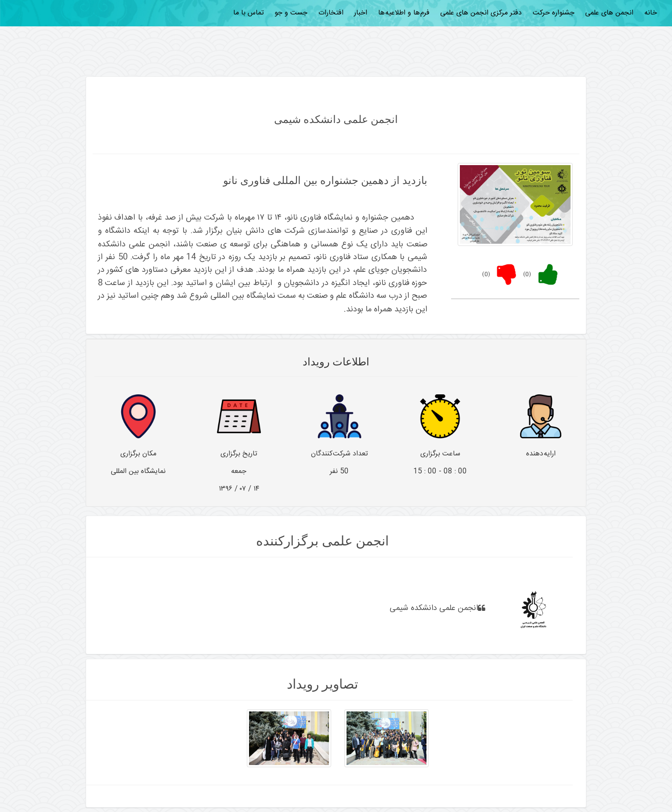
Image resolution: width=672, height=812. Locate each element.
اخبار (361, 13)
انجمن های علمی (609, 13)
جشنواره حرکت (554, 13)
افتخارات (331, 13)
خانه (651, 13)
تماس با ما (249, 13)
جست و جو (291, 13)
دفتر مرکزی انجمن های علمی (481, 13)
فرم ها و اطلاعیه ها (404, 13)
